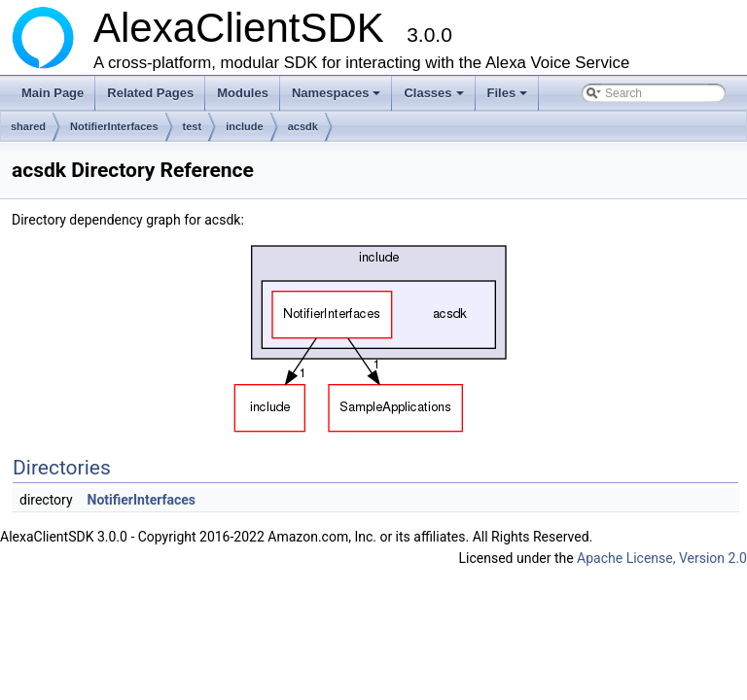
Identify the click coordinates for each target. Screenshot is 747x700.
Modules (243, 93)
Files (509, 98)
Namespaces (338, 98)
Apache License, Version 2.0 (662, 558)
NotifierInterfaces (114, 126)
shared (28, 126)
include (245, 126)
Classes (435, 98)
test (193, 126)
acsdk (303, 126)
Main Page (53, 93)
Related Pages (150, 93)
